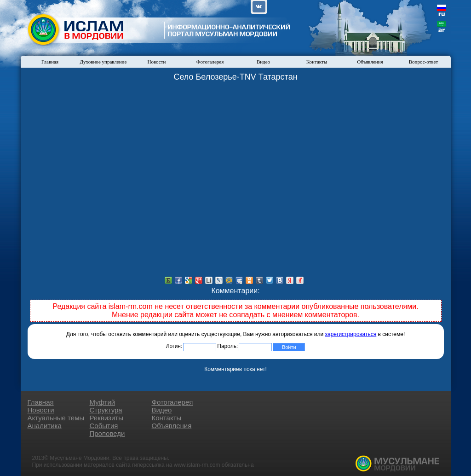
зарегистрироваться (351, 334)
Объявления (370, 62)
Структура (106, 410)
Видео (263, 62)
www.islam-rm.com (197, 465)
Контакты (317, 62)
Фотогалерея (210, 62)
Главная (50, 62)
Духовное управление (103, 62)
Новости (157, 62)
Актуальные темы (56, 418)
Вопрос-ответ (424, 62)
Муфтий (103, 402)
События (104, 426)
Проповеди (107, 433)
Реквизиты (107, 418)
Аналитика (45, 426)
